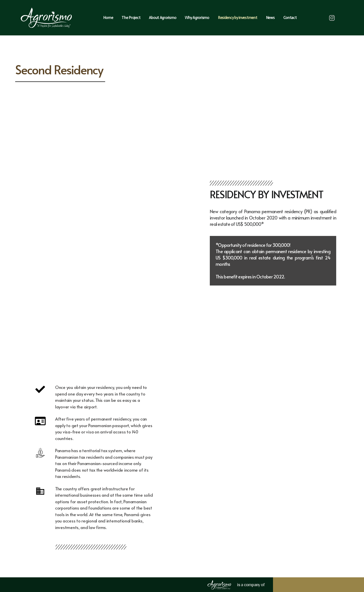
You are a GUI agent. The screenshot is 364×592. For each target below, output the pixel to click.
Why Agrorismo (197, 18)
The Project (131, 18)
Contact (290, 18)
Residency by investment (238, 18)
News (270, 18)
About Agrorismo (163, 18)
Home (108, 18)
